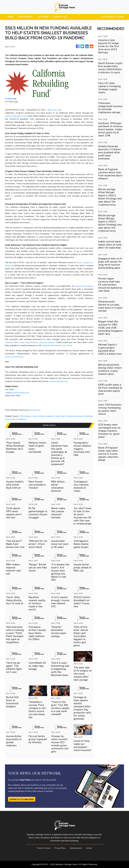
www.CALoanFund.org (83, 286)
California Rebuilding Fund (17, 116)
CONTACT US (60, 17)
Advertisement (77, 848)
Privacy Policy (60, 848)
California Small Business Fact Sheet (64, 345)
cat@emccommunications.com (18, 393)
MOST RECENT (26, 17)
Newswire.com (55, 110)
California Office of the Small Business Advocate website (32, 342)
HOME (10, 17)
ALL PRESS (43, 17)
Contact (91, 848)
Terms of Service (42, 848)
